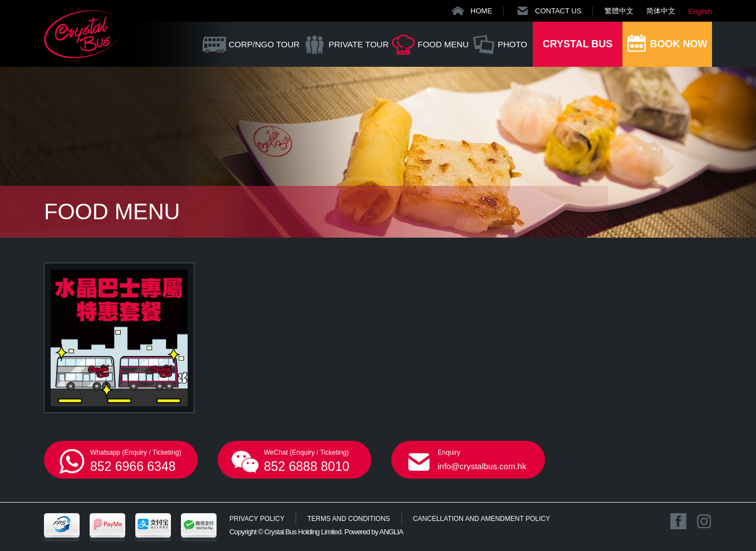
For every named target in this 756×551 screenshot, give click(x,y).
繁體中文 (619, 11)
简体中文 (661, 11)
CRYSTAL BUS (578, 44)
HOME (481, 11)
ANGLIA (391, 532)
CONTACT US (558, 11)
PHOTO (512, 44)
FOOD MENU (443, 44)
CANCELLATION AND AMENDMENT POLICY (482, 519)
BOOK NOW (679, 44)
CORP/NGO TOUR (264, 44)
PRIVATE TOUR (359, 44)
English (700, 11)
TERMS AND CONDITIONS (349, 519)
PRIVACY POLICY (257, 519)
